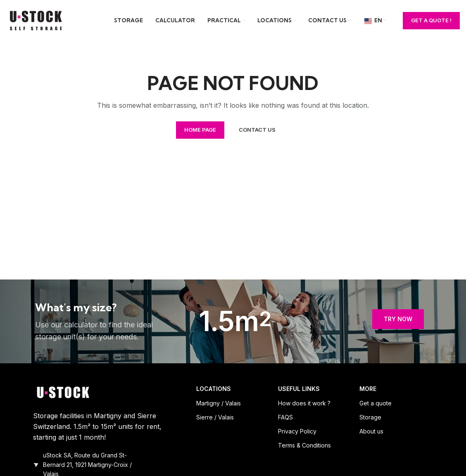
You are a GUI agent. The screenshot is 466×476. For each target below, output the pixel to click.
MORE (368, 389)
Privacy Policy (297, 431)
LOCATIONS (214, 389)
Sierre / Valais (215, 417)
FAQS (285, 417)
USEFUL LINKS (299, 389)
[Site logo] (37, 20)
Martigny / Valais (219, 403)
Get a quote (376, 403)
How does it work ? (304, 403)
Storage (370, 417)
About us (371, 431)
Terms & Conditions (304, 445)
